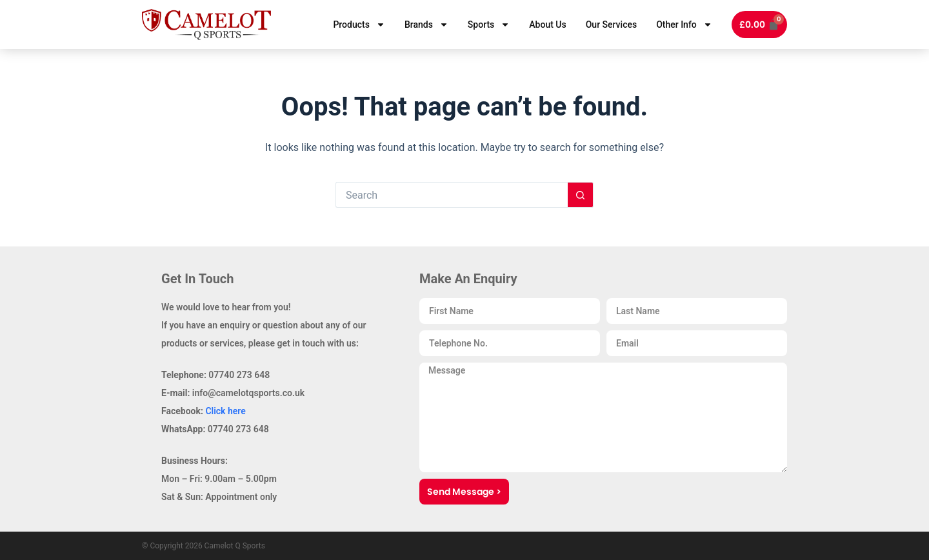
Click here (225, 411)
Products (359, 25)
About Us (547, 25)
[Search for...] (452, 195)
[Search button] (581, 195)
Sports (489, 25)
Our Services (611, 25)
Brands (426, 25)
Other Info (684, 25)
